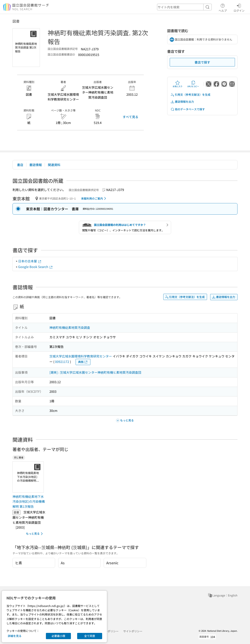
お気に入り (178, 84)
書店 (20, 165)
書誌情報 (36, 165)
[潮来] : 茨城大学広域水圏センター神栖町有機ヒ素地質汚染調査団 (95, 372)
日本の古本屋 (30, 261)
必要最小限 (58, 636)
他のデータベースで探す (188, 109)
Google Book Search (36, 267)
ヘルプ (223, 7)
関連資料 (54, 165)
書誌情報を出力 (182, 102)
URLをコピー (193, 84)
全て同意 (90, 636)
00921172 (62, 362)
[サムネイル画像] (29, 477)
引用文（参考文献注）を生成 (190, 95)
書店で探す (202, 62)
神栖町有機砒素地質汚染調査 (70, 327)
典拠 (83, 362)
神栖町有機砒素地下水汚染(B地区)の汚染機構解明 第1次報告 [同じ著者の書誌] (29, 501)
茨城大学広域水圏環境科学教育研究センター (81, 356)
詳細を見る (15, 636)
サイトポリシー (133, 631)
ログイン (239, 7)
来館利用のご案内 (94, 198)
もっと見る (35, 534)
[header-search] (184, 7)
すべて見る (130, 117)
